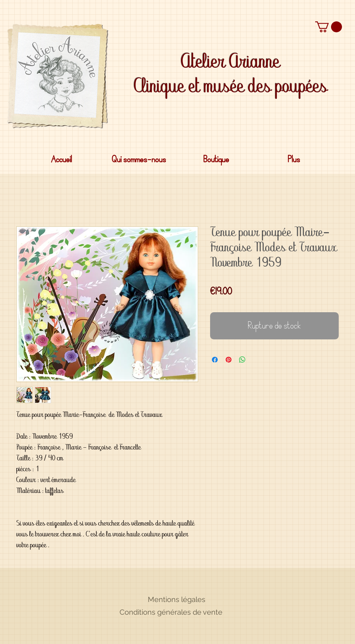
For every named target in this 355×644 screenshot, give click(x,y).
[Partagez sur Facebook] (215, 360)
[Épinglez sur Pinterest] (229, 360)
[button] (329, 27)
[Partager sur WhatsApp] (242, 360)
